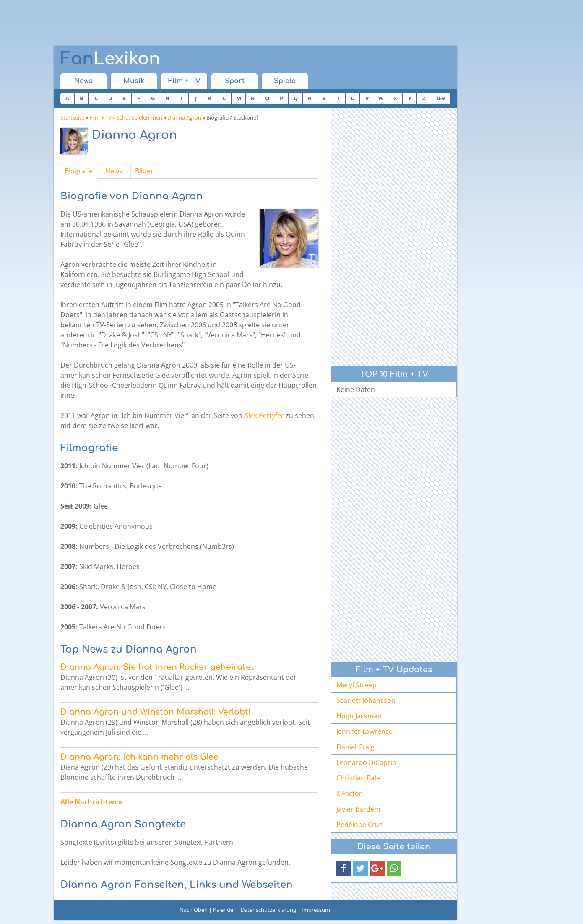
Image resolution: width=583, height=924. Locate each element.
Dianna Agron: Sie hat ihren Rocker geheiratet (157, 667)
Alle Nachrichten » (91, 802)
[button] (344, 868)
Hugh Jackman (359, 716)
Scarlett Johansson (366, 700)
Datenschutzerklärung (268, 910)
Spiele (285, 81)
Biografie (79, 171)
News (83, 81)
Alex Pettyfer (264, 415)
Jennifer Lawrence (364, 731)
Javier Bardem (358, 809)
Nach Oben (194, 910)
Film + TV (184, 81)
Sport (235, 81)
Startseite (72, 117)
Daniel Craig (355, 747)
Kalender (224, 910)
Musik (134, 81)
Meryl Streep (357, 685)
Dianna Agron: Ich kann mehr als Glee (139, 757)
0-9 (441, 98)
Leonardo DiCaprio (366, 762)
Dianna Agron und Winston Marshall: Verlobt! (155, 712)
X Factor (349, 793)
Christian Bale (358, 778)
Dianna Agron (184, 117)
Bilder (144, 171)
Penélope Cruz (359, 825)
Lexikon (110, 59)
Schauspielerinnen (139, 117)
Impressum (316, 910)
